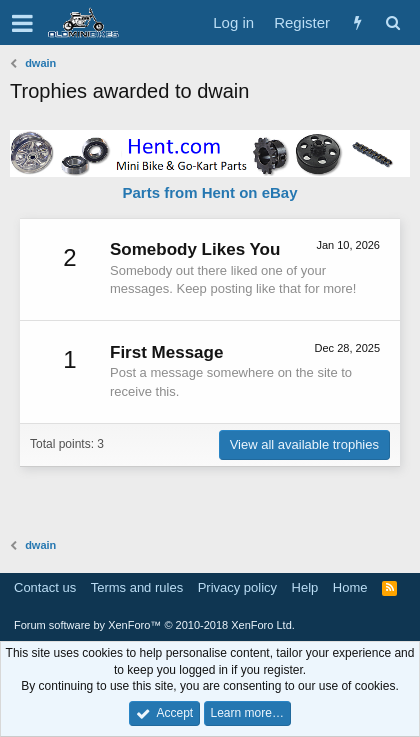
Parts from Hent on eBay (209, 192)
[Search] (392, 22)
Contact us (45, 587)
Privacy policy (237, 587)
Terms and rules (137, 587)
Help (305, 587)
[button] (22, 23)
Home (350, 587)
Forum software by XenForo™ (154, 625)
